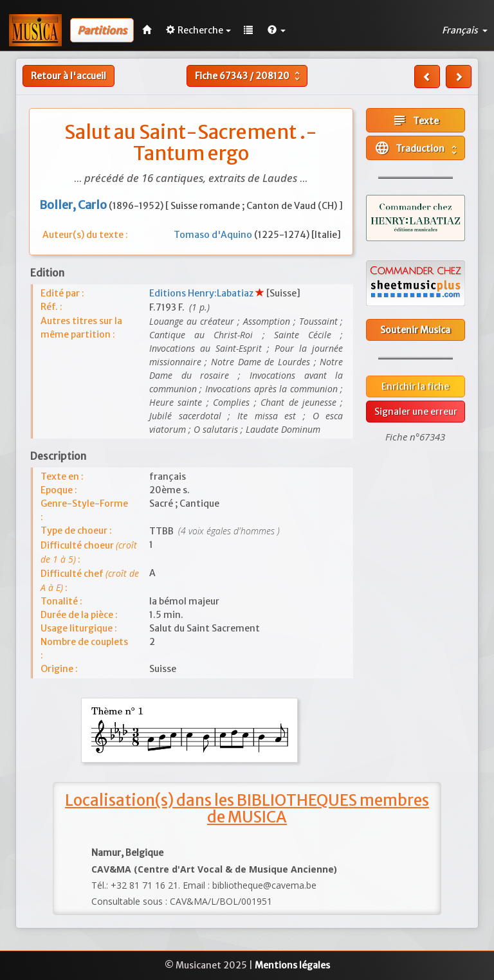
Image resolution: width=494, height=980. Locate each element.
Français (465, 30)
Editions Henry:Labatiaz (202, 293)
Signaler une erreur (416, 412)
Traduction (417, 148)
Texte (415, 120)
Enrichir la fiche (415, 386)
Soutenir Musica (415, 330)
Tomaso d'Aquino (214, 235)
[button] (277, 30)
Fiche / (249, 76)
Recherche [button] (198, 30)
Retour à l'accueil (69, 76)
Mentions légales (292, 965)
